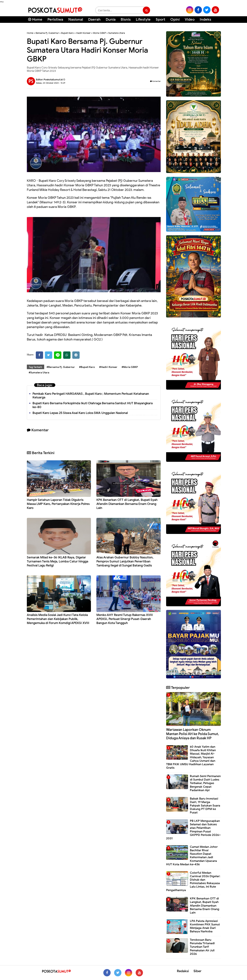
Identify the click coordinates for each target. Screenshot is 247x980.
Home (35, 19)
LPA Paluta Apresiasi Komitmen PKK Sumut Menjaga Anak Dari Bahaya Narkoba (205, 926)
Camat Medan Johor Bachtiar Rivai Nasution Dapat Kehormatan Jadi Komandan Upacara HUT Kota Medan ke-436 (192, 856)
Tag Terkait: (36, 367)
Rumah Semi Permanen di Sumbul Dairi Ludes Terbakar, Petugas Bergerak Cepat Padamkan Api (205, 783)
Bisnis (126, 19)
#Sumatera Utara (39, 373)
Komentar (155, 81)
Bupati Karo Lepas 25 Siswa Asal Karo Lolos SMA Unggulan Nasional (80, 413)
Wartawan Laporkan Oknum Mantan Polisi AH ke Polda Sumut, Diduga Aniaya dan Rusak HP (193, 734)
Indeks (205, 19)
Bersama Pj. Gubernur (47, 33)
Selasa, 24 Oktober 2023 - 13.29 (51, 83)
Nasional (76, 19)
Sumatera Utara (117, 33)
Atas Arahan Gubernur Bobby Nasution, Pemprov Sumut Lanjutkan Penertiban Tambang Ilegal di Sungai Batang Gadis (125, 561)
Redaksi (183, 971)
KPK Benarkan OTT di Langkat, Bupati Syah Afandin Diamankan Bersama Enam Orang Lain (127, 504)
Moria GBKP (99, 33)
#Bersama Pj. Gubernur (61, 367)
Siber (197, 971)
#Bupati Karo (87, 367)
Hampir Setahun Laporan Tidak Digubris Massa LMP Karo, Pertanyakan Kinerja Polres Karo (58, 504)
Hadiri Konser (83, 33)
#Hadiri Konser (108, 367)
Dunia (111, 19)
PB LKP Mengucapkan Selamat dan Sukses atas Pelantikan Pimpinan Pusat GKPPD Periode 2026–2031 (193, 830)
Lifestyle (143, 19)
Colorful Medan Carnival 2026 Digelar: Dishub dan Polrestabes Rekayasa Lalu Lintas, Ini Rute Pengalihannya (193, 882)
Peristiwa (55, 19)
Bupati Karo (67, 33)
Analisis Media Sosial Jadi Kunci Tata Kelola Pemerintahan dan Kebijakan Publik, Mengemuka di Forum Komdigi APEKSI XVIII (58, 619)
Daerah (94, 19)
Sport (160, 19)
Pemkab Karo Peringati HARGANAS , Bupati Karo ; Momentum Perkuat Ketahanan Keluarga (91, 396)
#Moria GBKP (130, 367)
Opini (175, 19)
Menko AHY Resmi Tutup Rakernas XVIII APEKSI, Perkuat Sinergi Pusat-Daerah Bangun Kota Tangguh (125, 619)
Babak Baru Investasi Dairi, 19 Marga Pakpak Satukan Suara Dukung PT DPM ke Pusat (205, 806)
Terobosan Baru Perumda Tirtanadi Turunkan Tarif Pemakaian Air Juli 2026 (202, 947)
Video (190, 19)
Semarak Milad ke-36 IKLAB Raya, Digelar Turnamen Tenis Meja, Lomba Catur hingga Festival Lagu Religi (58, 561)
